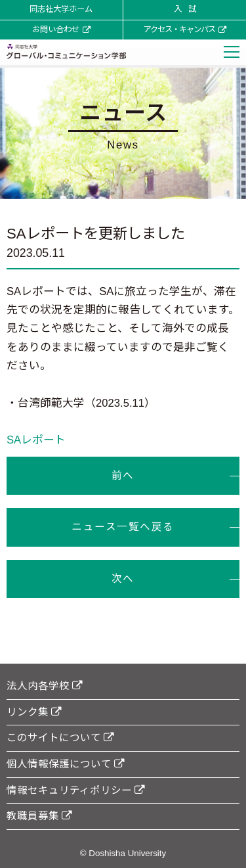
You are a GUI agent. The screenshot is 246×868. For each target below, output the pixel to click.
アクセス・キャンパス (185, 30)
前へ (123, 475)
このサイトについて (60, 738)
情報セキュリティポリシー (76, 790)
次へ (123, 579)
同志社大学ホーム (61, 9)
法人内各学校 (45, 686)
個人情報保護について (66, 764)
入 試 (185, 9)
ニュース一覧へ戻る (123, 527)
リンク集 (34, 712)
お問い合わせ (61, 30)
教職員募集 (39, 816)
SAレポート (36, 440)
